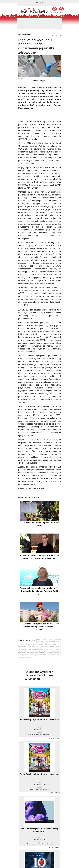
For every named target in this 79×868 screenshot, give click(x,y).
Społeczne (28, 35)
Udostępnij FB (39, 81)
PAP (34, 35)
